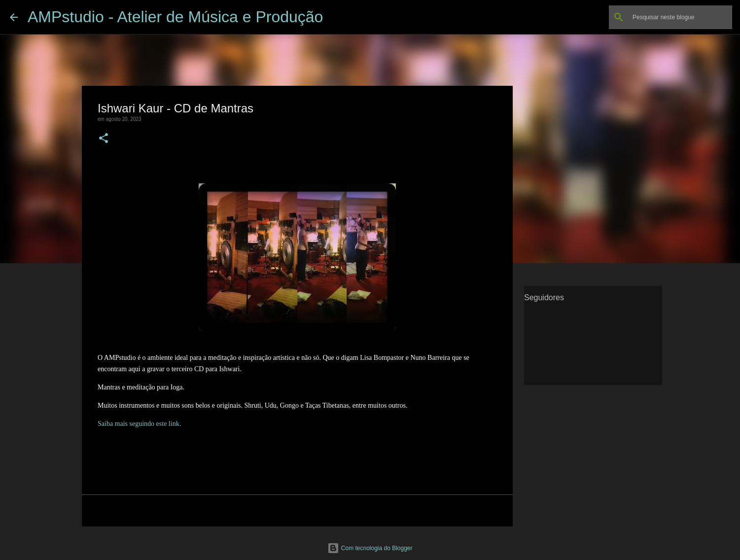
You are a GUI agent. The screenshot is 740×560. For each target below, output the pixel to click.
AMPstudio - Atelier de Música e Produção (175, 17)
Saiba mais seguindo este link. (139, 424)
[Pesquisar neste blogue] (680, 17)
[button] (104, 139)
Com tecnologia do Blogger (370, 548)
